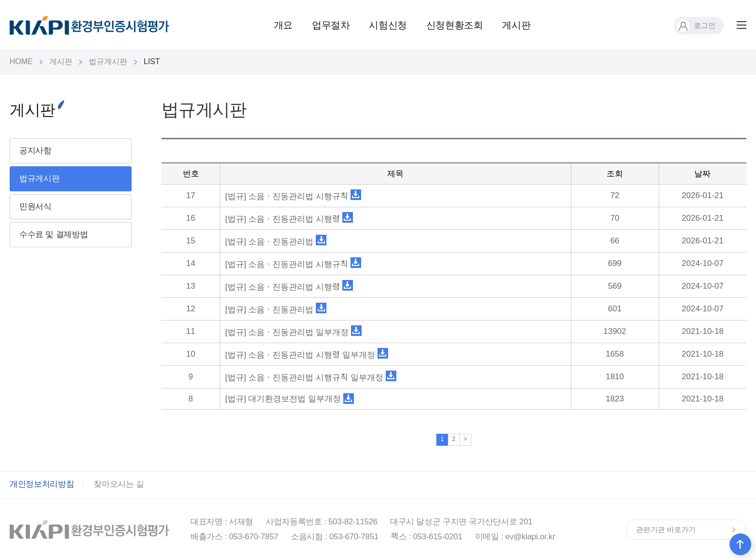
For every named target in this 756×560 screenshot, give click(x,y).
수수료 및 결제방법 (54, 234)
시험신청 (388, 25)
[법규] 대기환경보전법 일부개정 (283, 399)
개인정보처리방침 (42, 484)
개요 (283, 25)
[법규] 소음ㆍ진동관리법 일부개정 (287, 332)
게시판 (516, 25)
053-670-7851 (354, 537)
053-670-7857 (254, 537)
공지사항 (35, 151)
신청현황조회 (455, 25)
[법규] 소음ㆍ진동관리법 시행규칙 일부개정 (304, 378)
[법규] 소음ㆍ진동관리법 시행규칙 (287, 196)
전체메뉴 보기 (742, 25)
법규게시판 (108, 61)
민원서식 (35, 207)
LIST (152, 61)
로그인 (696, 25)
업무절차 (331, 25)
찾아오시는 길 (119, 484)
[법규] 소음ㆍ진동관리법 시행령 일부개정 (300, 355)
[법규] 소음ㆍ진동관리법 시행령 (283, 219)
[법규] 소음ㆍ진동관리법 (269, 242)
